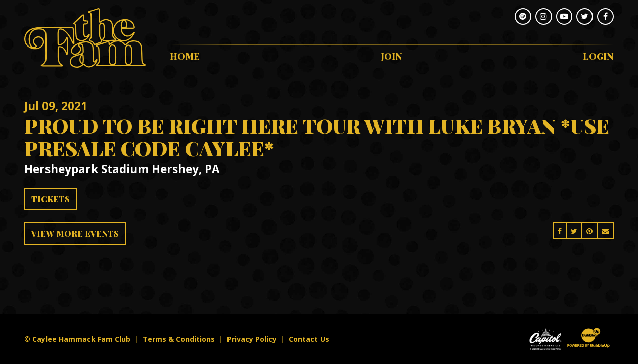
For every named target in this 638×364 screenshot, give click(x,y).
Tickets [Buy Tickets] (51, 199)
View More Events (75, 233)
